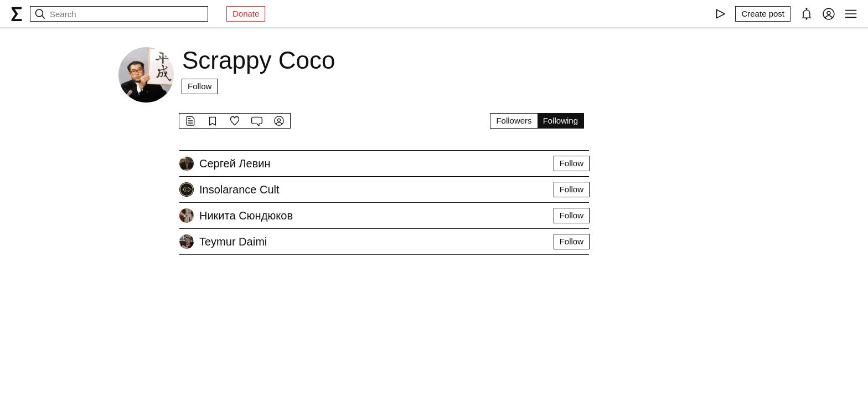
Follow (200, 86)
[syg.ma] (17, 14)
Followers (514, 121)
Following (560, 121)
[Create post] (763, 14)
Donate (246, 14)
